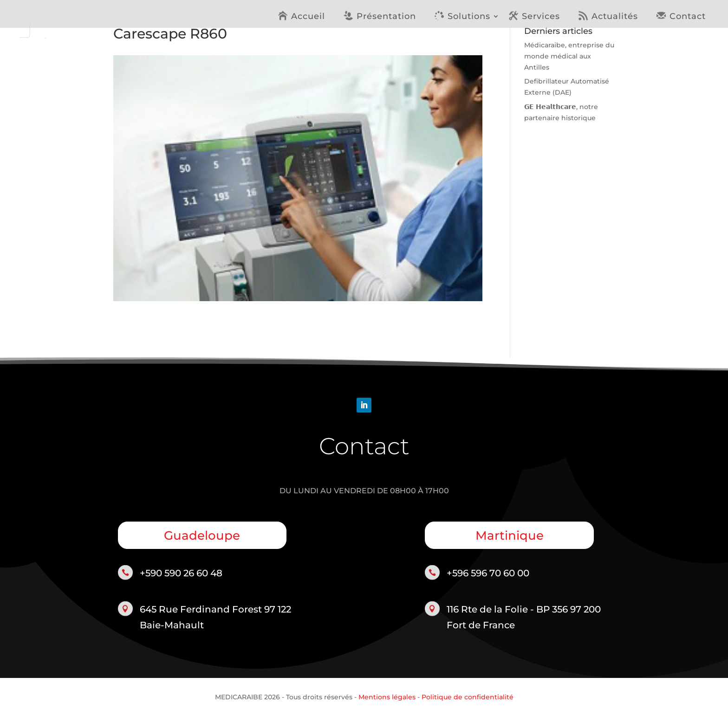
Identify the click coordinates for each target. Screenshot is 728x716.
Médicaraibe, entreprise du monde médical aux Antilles (569, 56)
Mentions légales (387, 697)
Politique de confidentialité (468, 697)
